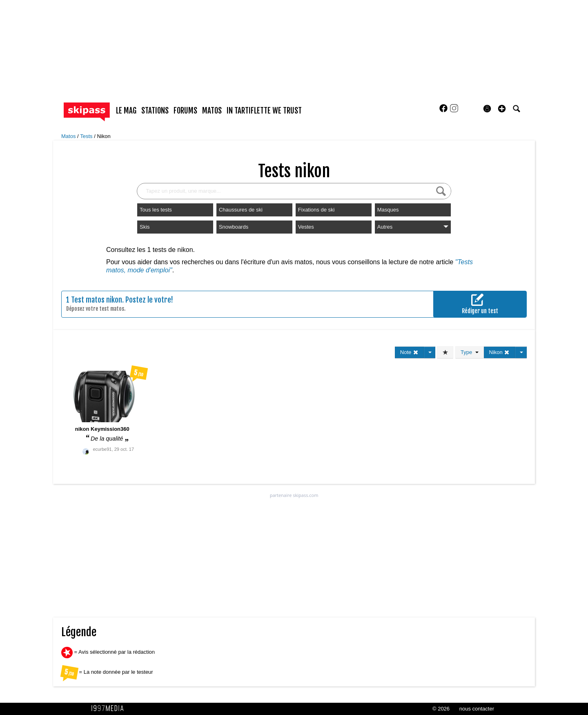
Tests (87, 136)
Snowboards (234, 227)
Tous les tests (156, 210)
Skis (145, 227)
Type (469, 352)
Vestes (306, 227)
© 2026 (441, 709)
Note (409, 352)
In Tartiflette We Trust (264, 111)
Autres (413, 227)
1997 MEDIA (110, 708)
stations (155, 111)
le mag (126, 111)
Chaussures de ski (241, 210)
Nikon (104, 136)
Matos (69, 136)
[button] (502, 109)
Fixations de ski (316, 210)
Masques (388, 210)
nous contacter (477, 709)
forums (185, 111)
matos (212, 111)
